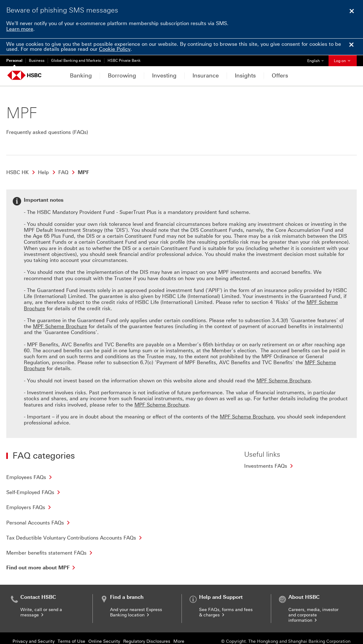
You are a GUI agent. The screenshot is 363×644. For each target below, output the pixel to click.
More (179, 619)
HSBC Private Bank (124, 61)
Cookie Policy (115, 49)
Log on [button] (343, 61)
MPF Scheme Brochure (247, 394)
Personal (14, 61)
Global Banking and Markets (76, 61)
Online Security (104, 619)
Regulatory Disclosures (147, 619)
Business (37, 61)
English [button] (318, 59)
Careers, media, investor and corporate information (313, 593)
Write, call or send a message (41, 590)
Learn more (20, 29)
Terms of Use (71, 619)
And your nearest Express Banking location (136, 590)
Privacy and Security (34, 619)
